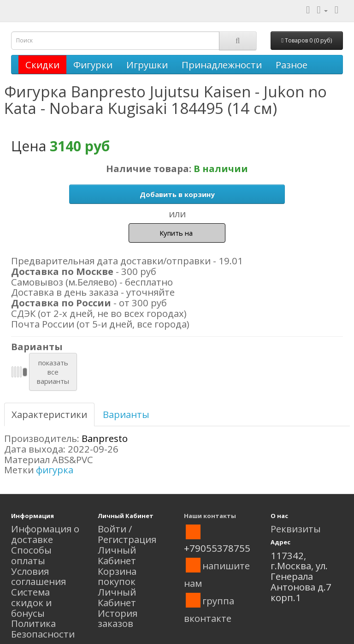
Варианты (126, 414)
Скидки (42, 65)
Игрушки (147, 65)
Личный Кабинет (117, 555)
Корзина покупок (117, 576)
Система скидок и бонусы (31, 602)
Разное (292, 65)
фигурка (55, 470)
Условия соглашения (38, 576)
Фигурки (93, 65)
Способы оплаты (31, 555)
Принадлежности (222, 65)
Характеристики (49, 414)
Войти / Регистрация (127, 534)
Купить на (177, 233)
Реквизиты (296, 529)
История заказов (118, 618)
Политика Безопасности (43, 629)
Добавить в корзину (177, 194)
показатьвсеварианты (53, 372)
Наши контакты (210, 516)
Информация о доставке (45, 534)
